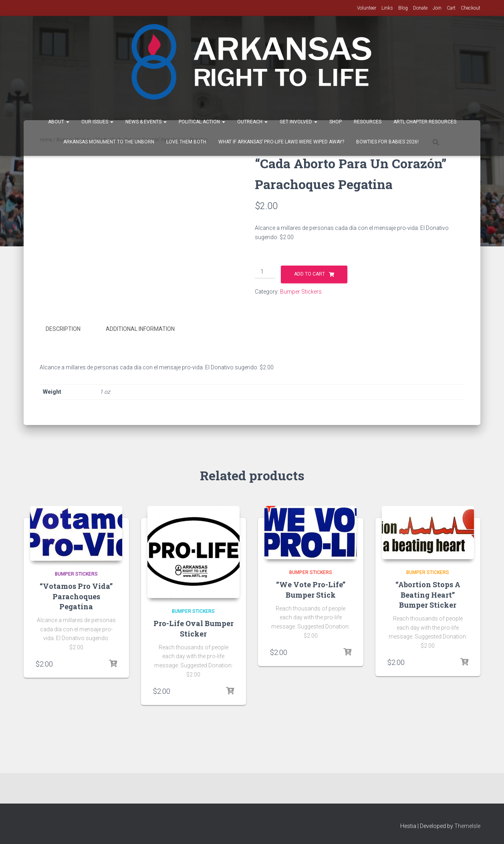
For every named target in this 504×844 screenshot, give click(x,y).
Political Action (202, 122)
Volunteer (367, 8)
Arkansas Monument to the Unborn (109, 142)
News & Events (146, 122)
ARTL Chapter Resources (425, 122)
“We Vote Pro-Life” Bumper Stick (311, 589)
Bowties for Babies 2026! (387, 142)
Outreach (252, 122)
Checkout (471, 8)
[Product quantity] (265, 272)
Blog (403, 8)
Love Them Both (186, 142)
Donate (420, 8)
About (59, 122)
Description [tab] (63, 329)
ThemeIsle (467, 826)
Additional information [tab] (140, 329)
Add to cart (309, 274)
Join (437, 8)
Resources (368, 122)
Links (387, 8)
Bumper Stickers (301, 292)
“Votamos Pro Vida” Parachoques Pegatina (76, 596)
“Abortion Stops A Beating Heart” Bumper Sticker (428, 594)
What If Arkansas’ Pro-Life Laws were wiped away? (281, 142)
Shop (336, 122)
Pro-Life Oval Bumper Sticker (194, 628)
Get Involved (298, 122)
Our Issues (97, 122)
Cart (451, 8)
